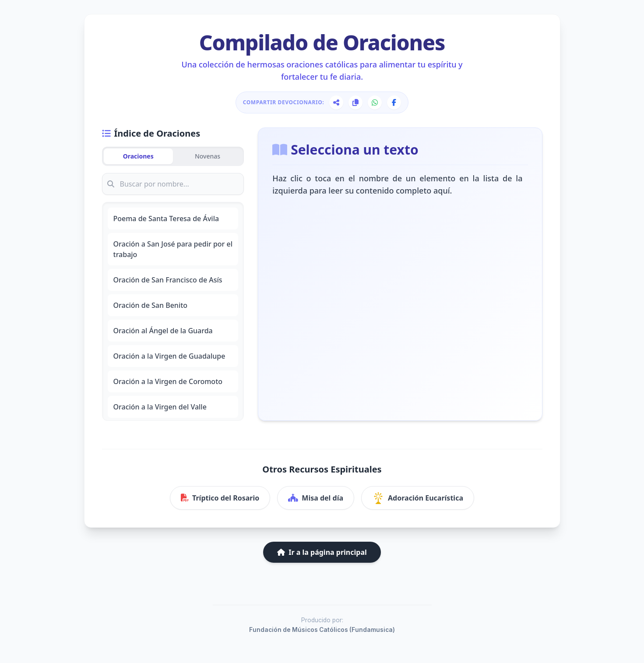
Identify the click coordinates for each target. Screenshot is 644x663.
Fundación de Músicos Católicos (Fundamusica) (322, 630)
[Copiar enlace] (355, 102)
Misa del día (316, 498)
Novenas (208, 156)
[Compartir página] (336, 102)
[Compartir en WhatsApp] (375, 102)
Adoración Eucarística (418, 498)
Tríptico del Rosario (220, 498)
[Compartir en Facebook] (394, 102)
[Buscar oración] (173, 184)
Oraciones (138, 156)
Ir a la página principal (322, 552)
